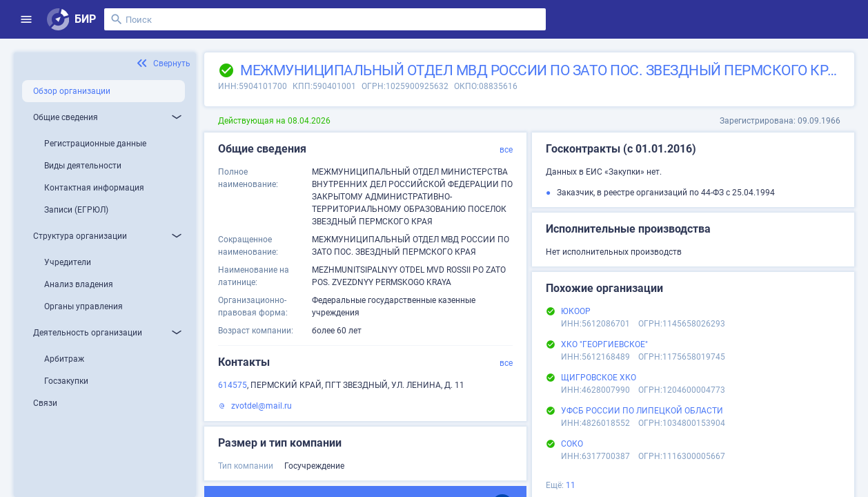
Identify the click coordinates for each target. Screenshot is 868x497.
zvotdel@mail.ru (262, 406)
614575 (233, 385)
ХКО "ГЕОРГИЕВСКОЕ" (604, 344)
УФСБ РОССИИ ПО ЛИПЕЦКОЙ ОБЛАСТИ (642, 411)
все (506, 150)
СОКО (572, 444)
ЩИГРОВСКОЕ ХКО (599, 378)
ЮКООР (576, 311)
